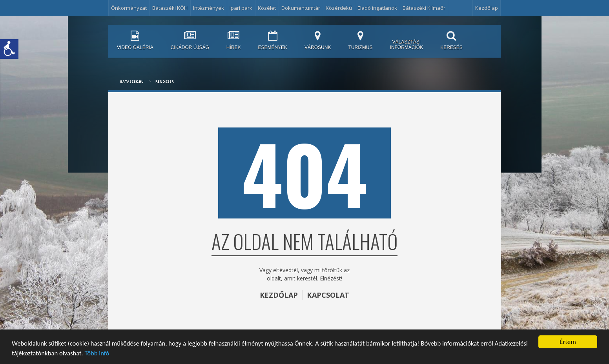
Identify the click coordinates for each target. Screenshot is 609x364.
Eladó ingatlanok (377, 8)
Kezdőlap (487, 8)
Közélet (267, 8)
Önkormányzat (129, 8)
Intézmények (209, 8)
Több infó (134, 353)
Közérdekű (339, 8)
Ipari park (241, 8)
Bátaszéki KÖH (170, 8)
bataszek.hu (132, 81)
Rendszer (165, 81)
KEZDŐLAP (279, 295)
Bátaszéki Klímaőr (424, 8)
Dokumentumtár (301, 8)
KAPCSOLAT (328, 295)
